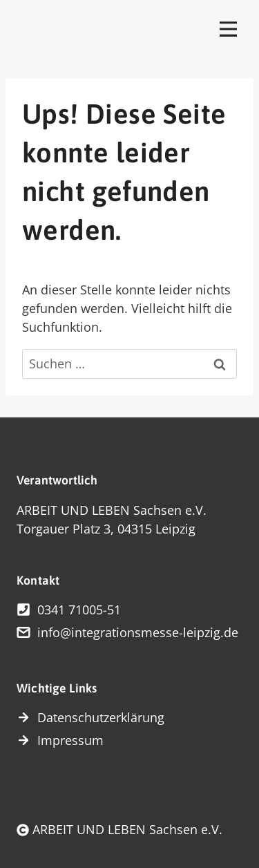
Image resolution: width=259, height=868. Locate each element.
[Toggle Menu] (228, 28)
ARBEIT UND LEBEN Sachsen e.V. (127, 829)
